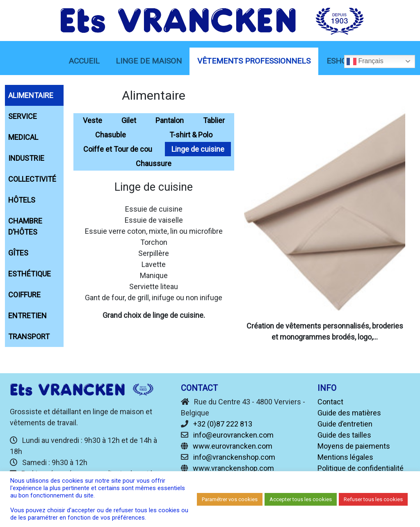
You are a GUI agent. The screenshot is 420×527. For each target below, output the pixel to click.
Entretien (27, 316)
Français (365, 62)
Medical (23, 137)
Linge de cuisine (198, 149)
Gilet (129, 120)
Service (23, 116)
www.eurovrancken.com (233, 446)
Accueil (84, 61)
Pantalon (170, 120)
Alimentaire (31, 95)
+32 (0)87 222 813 (223, 424)
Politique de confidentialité (361, 468)
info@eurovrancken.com (233, 435)
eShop (339, 61)
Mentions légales (345, 457)
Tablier (214, 120)
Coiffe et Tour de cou (118, 149)
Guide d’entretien (345, 424)
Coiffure (24, 295)
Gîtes (18, 253)
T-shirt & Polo (191, 135)
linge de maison (149, 61)
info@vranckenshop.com (234, 457)
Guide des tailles (344, 435)
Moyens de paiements (354, 446)
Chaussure (154, 163)
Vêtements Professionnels (254, 61)
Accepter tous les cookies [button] (301, 499)
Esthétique (30, 274)
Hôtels (22, 200)
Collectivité (32, 179)
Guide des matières (349, 413)
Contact (330, 402)
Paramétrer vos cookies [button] (230, 499)
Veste (92, 120)
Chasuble (111, 135)
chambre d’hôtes (25, 226)
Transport (29, 337)
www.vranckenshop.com (233, 468)
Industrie (26, 158)
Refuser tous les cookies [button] (373, 499)
